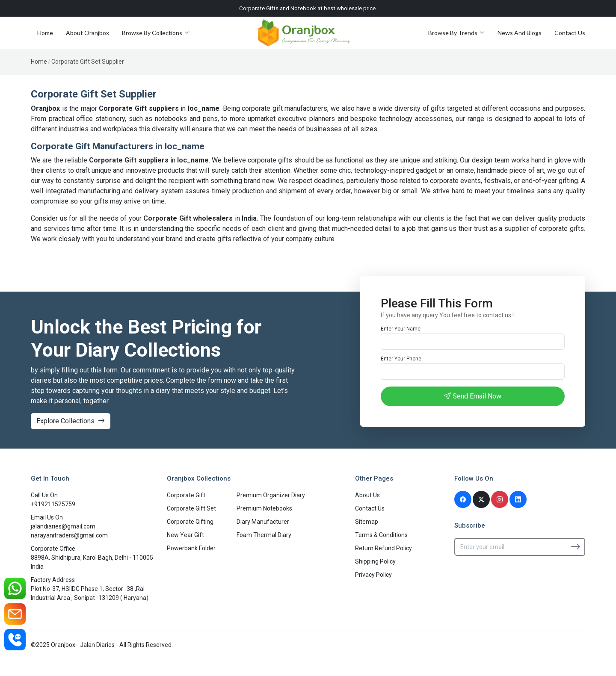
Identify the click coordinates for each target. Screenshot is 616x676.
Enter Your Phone (401, 359)
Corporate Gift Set (191, 508)
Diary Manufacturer (263, 522)
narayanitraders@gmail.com (69, 535)
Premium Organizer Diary (271, 495)
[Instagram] (500, 499)
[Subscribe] (575, 546)
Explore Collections (71, 421)
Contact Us (570, 33)
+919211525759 (53, 504)
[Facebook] (463, 499)
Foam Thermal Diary (264, 535)
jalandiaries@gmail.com (63, 526)
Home (45, 33)
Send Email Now (473, 396)
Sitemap (367, 522)
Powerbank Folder (191, 548)
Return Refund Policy (384, 548)
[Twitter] (481, 499)
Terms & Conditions (381, 535)
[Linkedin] (518, 499)
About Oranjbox (87, 33)
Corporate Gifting (190, 522)
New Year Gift (185, 535)
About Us (367, 495)
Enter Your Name (401, 329)
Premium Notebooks (264, 508)
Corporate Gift (186, 495)
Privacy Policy (373, 575)
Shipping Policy (375, 561)
